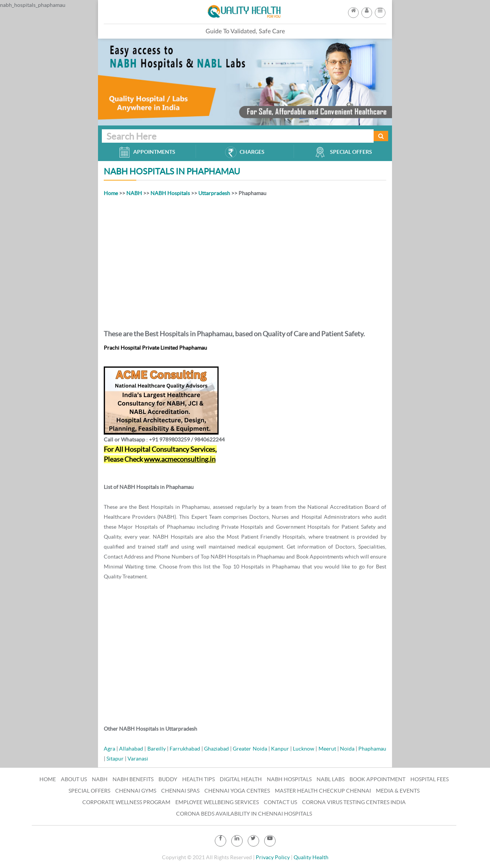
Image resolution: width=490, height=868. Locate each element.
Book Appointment (377, 779)
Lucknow (304, 749)
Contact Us (280, 802)
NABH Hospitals (170, 193)
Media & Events (398, 791)
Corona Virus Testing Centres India (354, 802)
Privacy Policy (273, 857)
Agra (109, 749)
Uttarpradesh (214, 193)
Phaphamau (372, 749)
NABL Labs (331, 779)
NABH (134, 193)
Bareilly (157, 749)
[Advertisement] (245, 262)
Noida (347, 749)
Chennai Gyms (136, 791)
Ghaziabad (216, 749)
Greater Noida (250, 749)
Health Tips (198, 779)
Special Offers (89, 791)
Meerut (327, 749)
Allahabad (131, 749)
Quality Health (311, 857)
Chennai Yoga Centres (237, 791)
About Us (74, 779)
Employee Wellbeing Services (217, 802)
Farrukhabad (185, 749)
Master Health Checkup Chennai (323, 791)
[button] (380, 10)
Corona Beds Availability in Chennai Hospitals (244, 814)
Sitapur (115, 759)
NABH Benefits (133, 779)
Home (111, 193)
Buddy (168, 779)
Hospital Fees (430, 779)
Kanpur (280, 749)
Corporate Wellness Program (126, 802)
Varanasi (138, 759)
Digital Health (241, 779)
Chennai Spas (180, 791)
